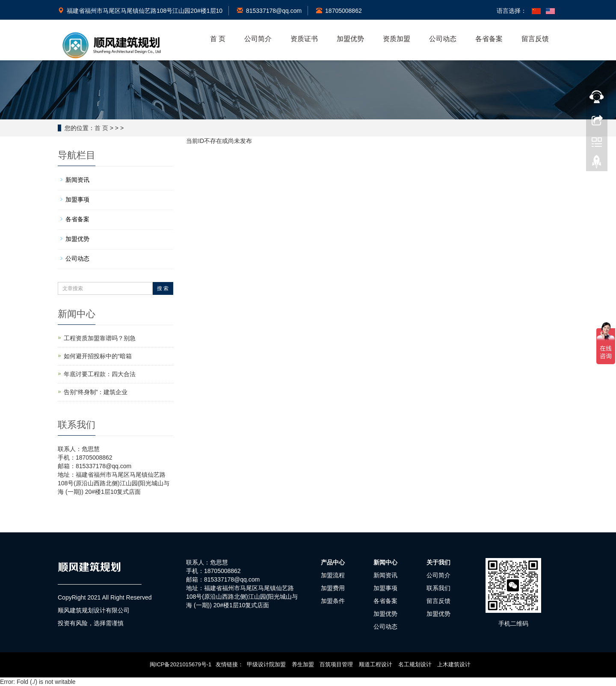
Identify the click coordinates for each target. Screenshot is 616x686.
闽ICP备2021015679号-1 (181, 664)
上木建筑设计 (454, 664)
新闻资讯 (77, 180)
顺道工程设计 (376, 664)
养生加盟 (303, 664)
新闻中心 (385, 562)
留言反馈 (535, 39)
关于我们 (438, 562)
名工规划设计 (415, 664)
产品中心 (333, 562)
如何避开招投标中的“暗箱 (98, 356)
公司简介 (258, 39)
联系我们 (438, 588)
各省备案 (489, 39)
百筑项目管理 (336, 664)
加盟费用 (333, 588)
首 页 (218, 39)
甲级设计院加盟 (266, 664)
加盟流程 (333, 575)
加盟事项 (77, 199)
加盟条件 (333, 601)
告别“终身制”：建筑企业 (96, 392)
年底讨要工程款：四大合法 (100, 374)
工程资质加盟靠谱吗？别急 (100, 338)
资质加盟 (397, 39)
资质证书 (304, 39)
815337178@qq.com (269, 11)
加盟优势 (350, 39)
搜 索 (163, 288)
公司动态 (443, 39)
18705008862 (339, 11)
